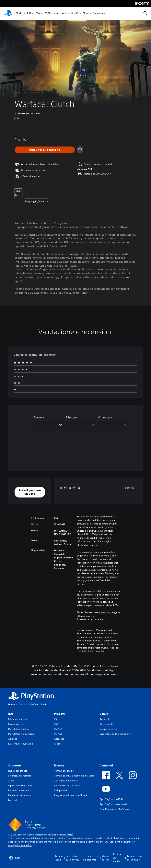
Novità (75, 14)
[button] (30, 492)
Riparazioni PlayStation (21, 785)
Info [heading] (11, 714)
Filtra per (72, 417)
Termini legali (59, 858)
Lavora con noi (16, 724)
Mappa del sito (106, 858)
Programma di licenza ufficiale (70, 795)
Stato (11, 781)
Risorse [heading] (59, 765)
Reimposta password (20, 790)
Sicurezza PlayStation (20, 776)
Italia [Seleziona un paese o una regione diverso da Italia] (17, 858)
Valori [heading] (104, 714)
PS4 (38, 14)
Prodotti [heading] (60, 714)
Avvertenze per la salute (90, 619)
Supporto (98, 14)
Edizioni (39, 417)
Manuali (13, 800)
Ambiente (105, 719)
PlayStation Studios (19, 729)
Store (86, 14)
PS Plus (48, 14)
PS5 (29, 14)
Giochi (19, 14)
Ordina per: (106, 417)
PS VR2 (58, 729)
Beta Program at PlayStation (115, 809)
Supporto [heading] (15, 765)
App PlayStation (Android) (114, 804)
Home (12, 704)
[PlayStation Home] (8, 13)
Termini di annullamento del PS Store (74, 776)
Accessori (62, 14)
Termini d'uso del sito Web (91, 858)
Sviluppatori (60, 790)
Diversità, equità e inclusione (115, 734)
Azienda (13, 739)
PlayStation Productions (21, 734)
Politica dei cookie (117, 858)
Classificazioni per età (66, 781)
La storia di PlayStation (21, 744)
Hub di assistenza (18, 771)
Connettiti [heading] (106, 765)
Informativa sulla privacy (73, 858)
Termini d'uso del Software (134, 858)
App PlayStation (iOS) (111, 799)
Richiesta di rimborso (20, 795)
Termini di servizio (64, 771)
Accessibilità (106, 724)
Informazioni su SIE (18, 719)
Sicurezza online (109, 729)
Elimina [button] (130, 488)
